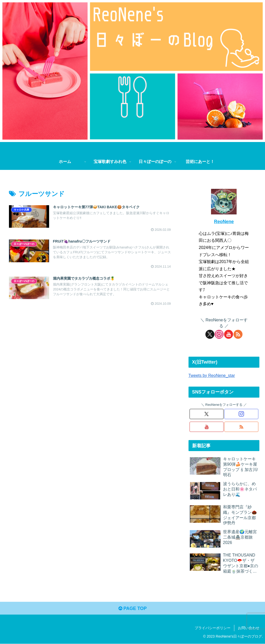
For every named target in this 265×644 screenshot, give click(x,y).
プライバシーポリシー (213, 628)
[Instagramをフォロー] (219, 334)
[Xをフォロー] (210, 334)
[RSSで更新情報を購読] (238, 334)
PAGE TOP (132, 608)
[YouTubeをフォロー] (229, 334)
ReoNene (224, 222)
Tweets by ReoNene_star (212, 375)
